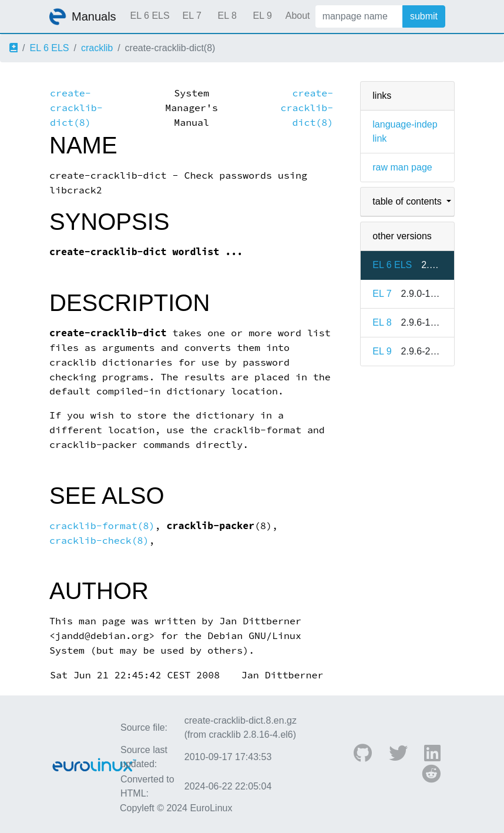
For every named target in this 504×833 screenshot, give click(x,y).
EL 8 (227, 16)
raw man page (402, 167)
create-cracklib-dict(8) (76, 108)
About (298, 16)
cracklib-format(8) (102, 526)
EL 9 (262, 16)
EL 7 (191, 16)
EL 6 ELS (150, 16)
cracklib (97, 48)
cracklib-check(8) (99, 541)
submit (424, 16)
